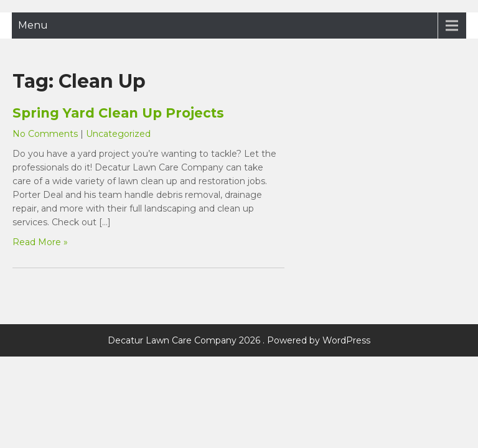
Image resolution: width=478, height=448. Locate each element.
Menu (33, 25)
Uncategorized (118, 134)
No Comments (45, 134)
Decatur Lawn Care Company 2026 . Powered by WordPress (239, 340)
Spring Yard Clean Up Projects (118, 113)
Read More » (40, 242)
